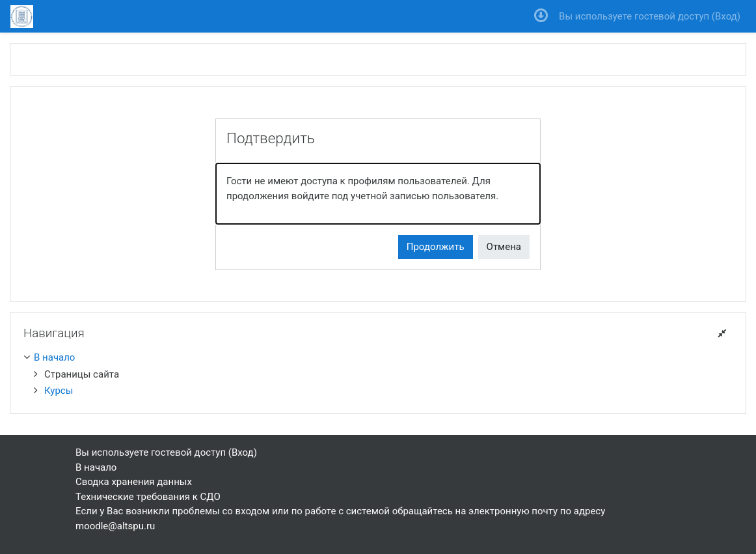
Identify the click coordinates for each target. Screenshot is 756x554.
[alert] (378, 194)
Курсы (59, 391)
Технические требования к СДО (148, 497)
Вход (726, 16)
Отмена (504, 247)
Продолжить (436, 247)
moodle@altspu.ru (115, 526)
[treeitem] (378, 358)
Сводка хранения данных (134, 482)
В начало (54, 357)
